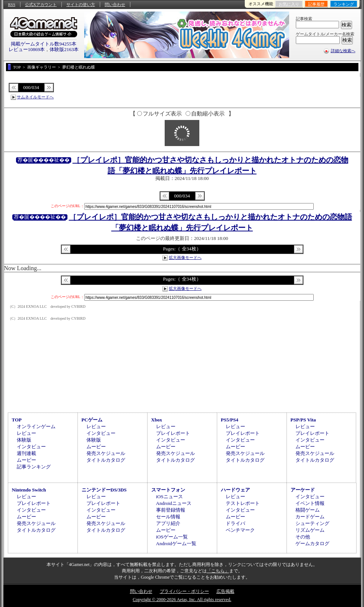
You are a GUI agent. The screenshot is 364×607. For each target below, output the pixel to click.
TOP (17, 420)
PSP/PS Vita (303, 420)
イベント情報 (310, 503)
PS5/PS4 (230, 420)
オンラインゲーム (36, 426)
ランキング (344, 4)
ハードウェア (235, 490)
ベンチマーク (240, 530)
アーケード (303, 490)
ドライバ (235, 523)
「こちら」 (218, 571)
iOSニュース (170, 497)
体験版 (24, 440)
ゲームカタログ (312, 543)
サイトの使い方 (81, 4)
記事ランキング (34, 467)
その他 (303, 537)
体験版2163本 (64, 49)
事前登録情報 (171, 510)
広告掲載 (225, 591)
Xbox (157, 420)
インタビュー (31, 447)
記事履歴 (316, 4)
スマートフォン (168, 490)
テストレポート (243, 503)
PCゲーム (92, 420)
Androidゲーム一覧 (176, 543)
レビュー (26, 433)
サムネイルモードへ (35, 97)
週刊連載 (26, 453)
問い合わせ (115, 4)
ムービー (26, 460)
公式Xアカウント (41, 4)
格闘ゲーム (308, 510)
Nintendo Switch (29, 490)
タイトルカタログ (106, 460)
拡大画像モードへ (185, 257)
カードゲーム (310, 517)
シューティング (312, 523)
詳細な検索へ (343, 51)
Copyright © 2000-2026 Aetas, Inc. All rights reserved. (182, 600)
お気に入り (289, 4)
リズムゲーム (310, 530)
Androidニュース (174, 503)
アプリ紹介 (168, 523)
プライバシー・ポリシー (184, 591)
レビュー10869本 (27, 49)
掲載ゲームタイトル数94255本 (44, 44)
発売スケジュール (106, 453)
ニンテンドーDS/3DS (104, 490)
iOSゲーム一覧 (172, 537)
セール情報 (168, 517)
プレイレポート (173, 433)
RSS (12, 4)
